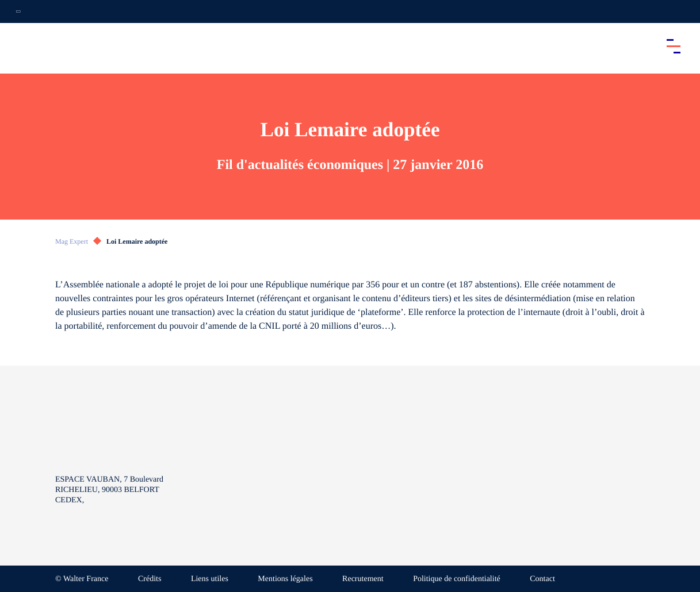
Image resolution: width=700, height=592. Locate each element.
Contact (542, 579)
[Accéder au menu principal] (674, 46)
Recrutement (363, 579)
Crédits (150, 579)
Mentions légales (285, 579)
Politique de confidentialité (457, 579)
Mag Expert (72, 241)
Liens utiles (210, 579)
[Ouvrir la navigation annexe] (18, 11)
